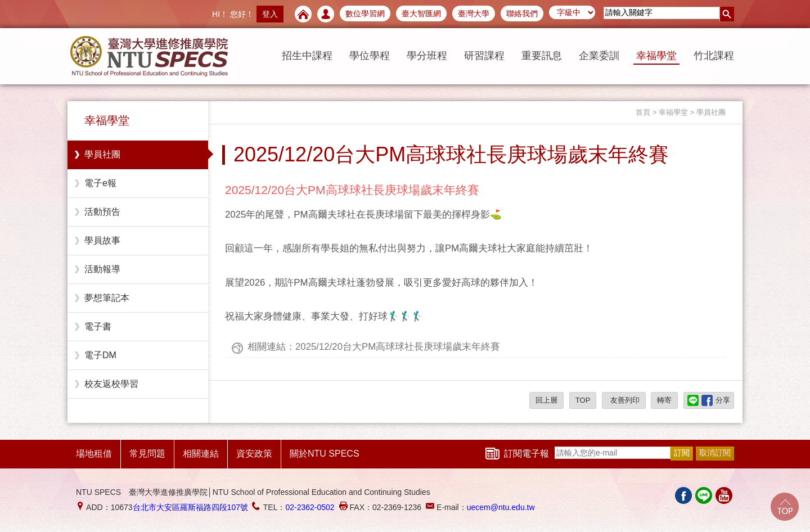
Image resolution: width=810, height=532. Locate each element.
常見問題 (147, 454)
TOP (583, 400)
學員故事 (102, 240)
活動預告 (102, 212)
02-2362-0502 (310, 507)
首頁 (643, 112)
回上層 (546, 400)
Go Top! (785, 507)
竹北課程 (714, 56)
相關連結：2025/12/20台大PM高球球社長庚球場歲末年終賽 (374, 347)
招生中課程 (307, 56)
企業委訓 (599, 56)
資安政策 (254, 454)
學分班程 (427, 56)
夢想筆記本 (107, 298)
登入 (270, 14)
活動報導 (102, 269)
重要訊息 (542, 56)
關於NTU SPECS (325, 454)
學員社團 (102, 154)
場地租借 (94, 454)
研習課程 (484, 56)
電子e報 (100, 183)
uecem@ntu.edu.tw (501, 507)
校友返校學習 (111, 384)
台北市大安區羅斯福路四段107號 (190, 507)
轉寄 (664, 400)
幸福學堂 (656, 56)
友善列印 (624, 400)
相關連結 (201, 454)
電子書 (98, 326)
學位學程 (370, 56)
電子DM (100, 355)
